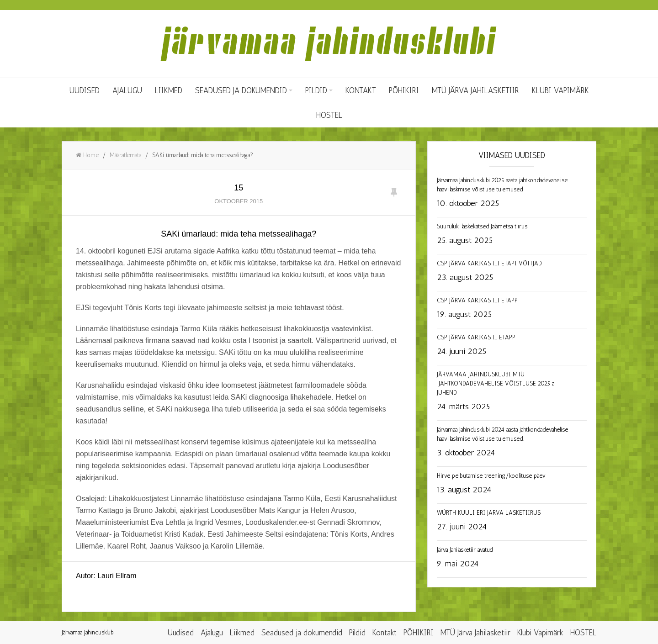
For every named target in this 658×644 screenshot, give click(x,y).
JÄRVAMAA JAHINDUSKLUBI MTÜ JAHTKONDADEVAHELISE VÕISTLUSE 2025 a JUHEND (496, 383)
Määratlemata (125, 155)
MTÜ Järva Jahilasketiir (475, 90)
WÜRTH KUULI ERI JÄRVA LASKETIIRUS (489, 513)
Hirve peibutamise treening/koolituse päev (491, 476)
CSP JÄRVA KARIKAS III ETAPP (477, 300)
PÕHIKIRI (404, 90)
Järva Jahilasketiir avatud (465, 550)
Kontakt (361, 90)
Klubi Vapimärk (560, 90)
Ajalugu (127, 90)
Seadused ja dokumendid (241, 90)
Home (87, 155)
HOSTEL (329, 115)
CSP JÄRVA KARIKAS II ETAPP (476, 337)
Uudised (85, 90)
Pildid (316, 90)
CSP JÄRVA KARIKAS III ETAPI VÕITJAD (489, 263)
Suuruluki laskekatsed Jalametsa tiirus (482, 226)
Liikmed (169, 90)
